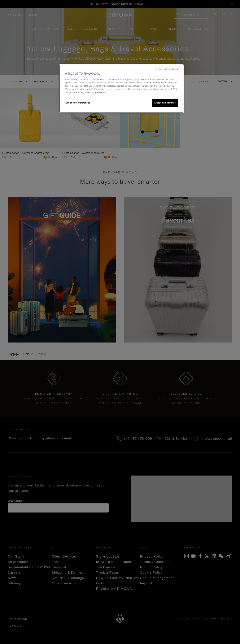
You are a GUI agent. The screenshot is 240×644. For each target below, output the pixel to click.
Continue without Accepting (168, 69)
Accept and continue (165, 103)
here (86, 86)
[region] (121, 89)
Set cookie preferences (78, 103)
